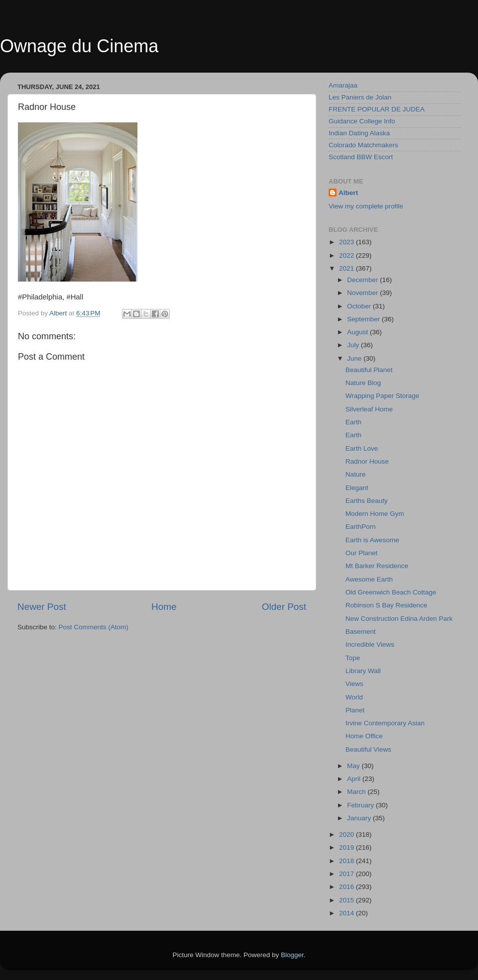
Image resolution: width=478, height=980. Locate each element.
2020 (348, 834)
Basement (361, 632)
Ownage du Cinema (79, 46)
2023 (348, 242)
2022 (348, 255)
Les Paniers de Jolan (360, 97)
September (364, 319)
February (361, 805)
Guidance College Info (362, 121)
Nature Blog (363, 383)
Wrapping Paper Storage (382, 396)
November (363, 293)
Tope (353, 658)
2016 (348, 887)
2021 (348, 268)
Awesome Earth (369, 579)
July (354, 345)
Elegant (357, 488)
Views (355, 684)
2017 (348, 874)
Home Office (364, 736)
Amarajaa (343, 85)
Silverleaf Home (369, 409)
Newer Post (42, 607)
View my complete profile (366, 206)
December (363, 280)
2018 (348, 861)
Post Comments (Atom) (94, 627)
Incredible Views (370, 644)
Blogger (292, 955)
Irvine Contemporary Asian (385, 723)
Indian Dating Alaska (359, 133)
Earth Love (362, 448)
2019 (348, 847)
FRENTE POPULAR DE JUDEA (377, 109)
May (354, 766)
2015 (348, 900)
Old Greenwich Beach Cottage (391, 592)
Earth (354, 422)
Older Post (284, 607)
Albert (348, 193)
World (354, 697)
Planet (355, 710)
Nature (356, 474)
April (355, 779)
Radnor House (367, 461)
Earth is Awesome (372, 540)
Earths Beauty (367, 501)
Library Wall (363, 671)
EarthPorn (361, 527)
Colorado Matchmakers (363, 145)
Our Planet (362, 553)
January (360, 818)
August (358, 332)
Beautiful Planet (369, 370)
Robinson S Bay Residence (386, 605)
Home (164, 607)
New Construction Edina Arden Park (399, 619)
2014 (348, 913)
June (355, 358)
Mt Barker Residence (377, 566)
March (357, 792)
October (360, 306)
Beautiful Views (368, 749)
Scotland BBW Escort (361, 157)
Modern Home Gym (375, 514)
